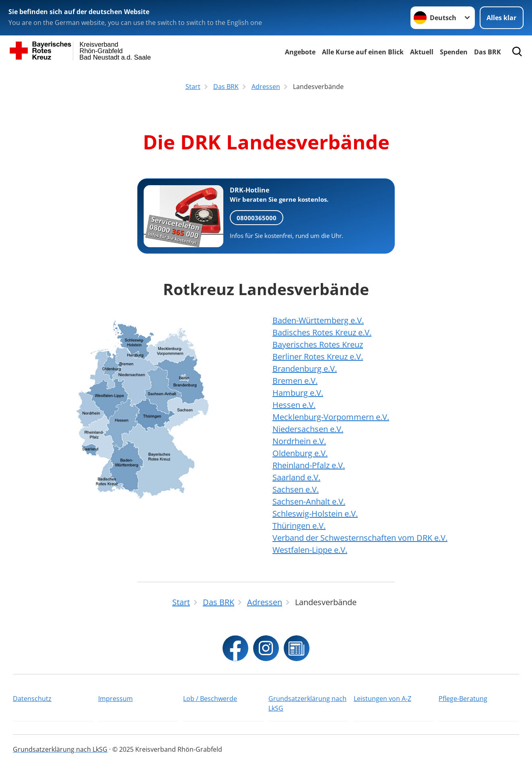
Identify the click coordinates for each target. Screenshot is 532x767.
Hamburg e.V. (298, 393)
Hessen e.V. (294, 405)
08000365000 (257, 218)
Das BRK (488, 52)
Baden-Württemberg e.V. (318, 320)
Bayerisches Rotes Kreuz (318, 344)
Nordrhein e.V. (299, 441)
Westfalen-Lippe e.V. (310, 550)
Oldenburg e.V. (300, 453)
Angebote (300, 52)
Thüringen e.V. (299, 526)
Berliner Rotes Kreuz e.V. (318, 357)
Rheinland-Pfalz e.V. (309, 465)
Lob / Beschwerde (210, 699)
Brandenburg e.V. (305, 369)
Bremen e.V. (295, 381)
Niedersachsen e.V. (308, 429)
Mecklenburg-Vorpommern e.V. (331, 417)
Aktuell (422, 52)
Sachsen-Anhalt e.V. (309, 501)
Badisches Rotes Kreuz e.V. (322, 332)
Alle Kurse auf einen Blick (363, 52)
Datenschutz (32, 699)
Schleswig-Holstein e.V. (315, 514)
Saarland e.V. (296, 477)
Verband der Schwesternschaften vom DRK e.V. (360, 538)
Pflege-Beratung (463, 699)
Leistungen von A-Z (383, 699)
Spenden (454, 52)
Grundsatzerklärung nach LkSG (307, 703)
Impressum (115, 699)
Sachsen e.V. (296, 489)
